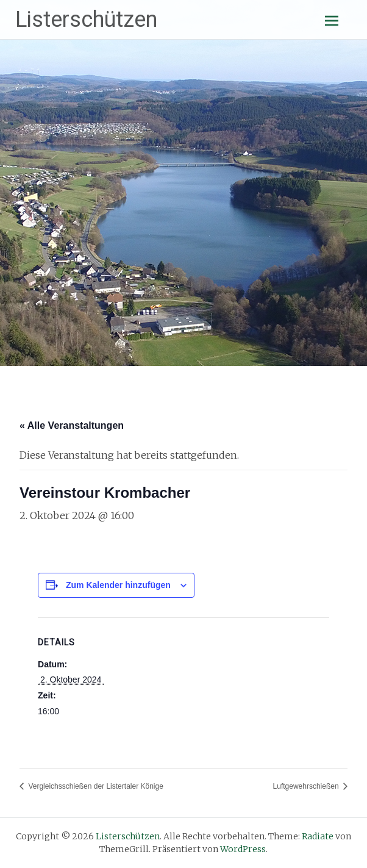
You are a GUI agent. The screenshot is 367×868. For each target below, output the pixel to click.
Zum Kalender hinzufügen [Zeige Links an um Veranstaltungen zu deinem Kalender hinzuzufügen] (118, 585)
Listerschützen (86, 20)
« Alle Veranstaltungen (72, 425)
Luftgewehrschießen (307, 786)
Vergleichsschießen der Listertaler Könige (95, 786)
